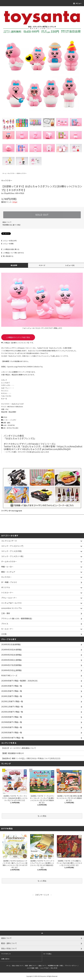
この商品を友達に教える (10, 249)
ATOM (56, 968)
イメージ (42, 265)
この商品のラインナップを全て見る (18, 337)
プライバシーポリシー (71, 966)
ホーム (4, 173)
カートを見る (47, 954)
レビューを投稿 (7, 244)
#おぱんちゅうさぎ (32, 449)
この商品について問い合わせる (12, 253)
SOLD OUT (42, 215)
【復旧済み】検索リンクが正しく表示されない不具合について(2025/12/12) (31, 758)
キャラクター (12, 173)
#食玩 (8, 449)
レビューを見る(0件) (8, 241)
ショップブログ (44, 968)
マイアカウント (6, 954)
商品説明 (14, 265)
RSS (52, 968)
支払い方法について (18, 966)
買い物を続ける (7, 256)
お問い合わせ (5, 959)
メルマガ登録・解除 (32, 968)
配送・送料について (31, 966)
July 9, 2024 (45, 452)
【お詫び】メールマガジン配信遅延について (19, 748)
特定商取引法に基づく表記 (11, 225)
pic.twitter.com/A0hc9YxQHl (56, 449)
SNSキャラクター (22, 173)
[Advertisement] (42, 913)
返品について (7, 222)
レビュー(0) (70, 265)
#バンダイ (17, 449)
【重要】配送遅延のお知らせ (13, 753)
